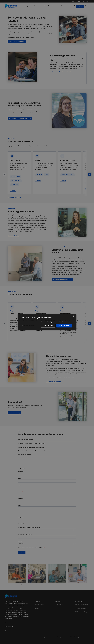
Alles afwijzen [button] (48, 326)
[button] (28, 326)
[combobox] (74, 316)
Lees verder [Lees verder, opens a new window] (67, 322)
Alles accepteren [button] (64, 326)
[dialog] (47, 322)
